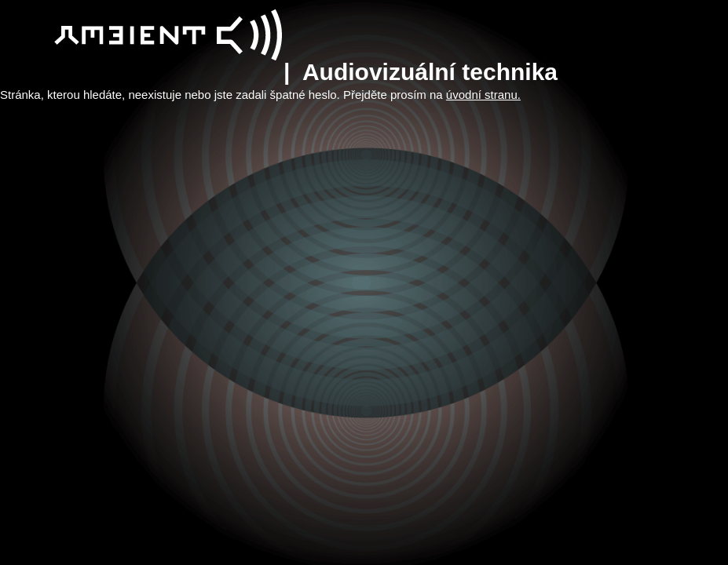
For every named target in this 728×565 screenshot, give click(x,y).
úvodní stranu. (483, 95)
